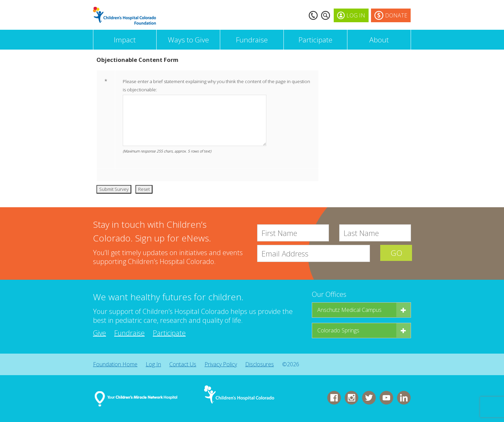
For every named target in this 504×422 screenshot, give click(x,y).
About (379, 40)
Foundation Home (115, 364)
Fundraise (252, 40)
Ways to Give (188, 40)
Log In (153, 364)
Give (100, 333)
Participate (315, 40)
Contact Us (183, 364)
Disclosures (260, 364)
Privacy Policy (221, 364)
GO (396, 253)
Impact (125, 40)
